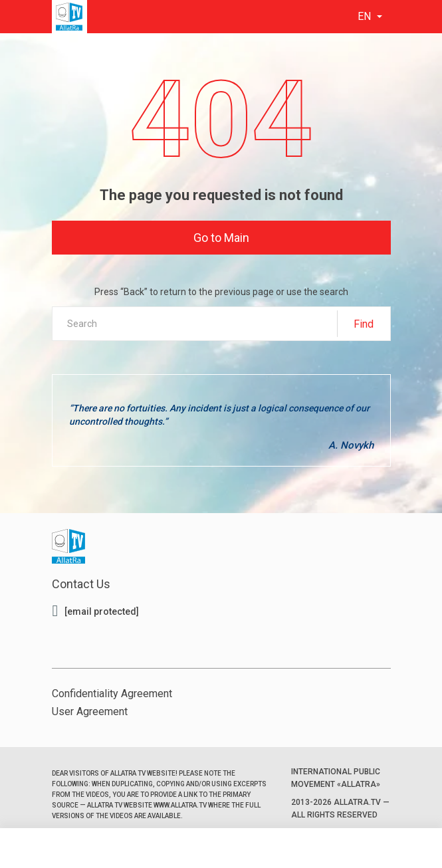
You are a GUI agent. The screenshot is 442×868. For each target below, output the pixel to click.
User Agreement (90, 711)
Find (364, 324)
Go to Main (221, 238)
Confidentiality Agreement (112, 694)
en (366, 16)
